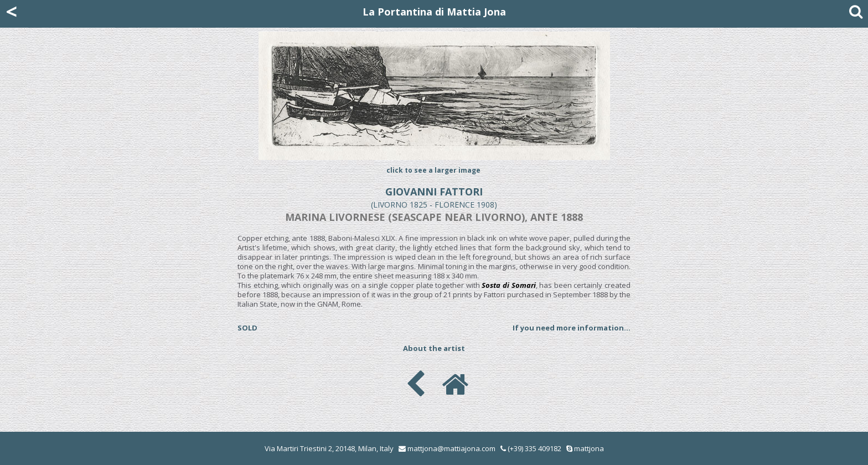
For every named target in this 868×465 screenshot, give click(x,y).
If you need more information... (572, 328)
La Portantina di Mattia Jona (434, 12)
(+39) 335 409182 (531, 448)
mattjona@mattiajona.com (451, 448)
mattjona (589, 448)
